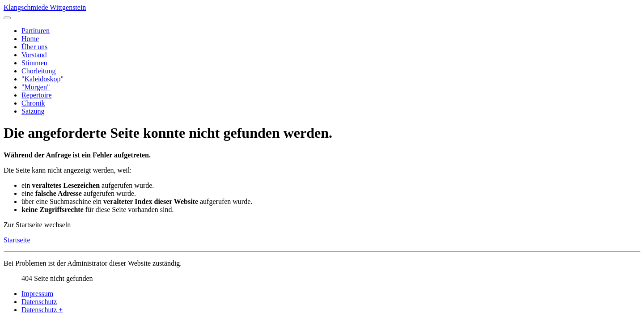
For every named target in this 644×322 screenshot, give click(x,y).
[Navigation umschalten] (7, 18)
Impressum (37, 294)
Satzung (33, 111)
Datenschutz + (42, 310)
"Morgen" (36, 87)
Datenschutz (39, 302)
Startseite (17, 240)
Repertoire (37, 95)
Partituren (36, 31)
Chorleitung (38, 71)
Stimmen (34, 63)
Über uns (34, 47)
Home (30, 39)
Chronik (33, 103)
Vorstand (34, 55)
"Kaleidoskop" (42, 79)
